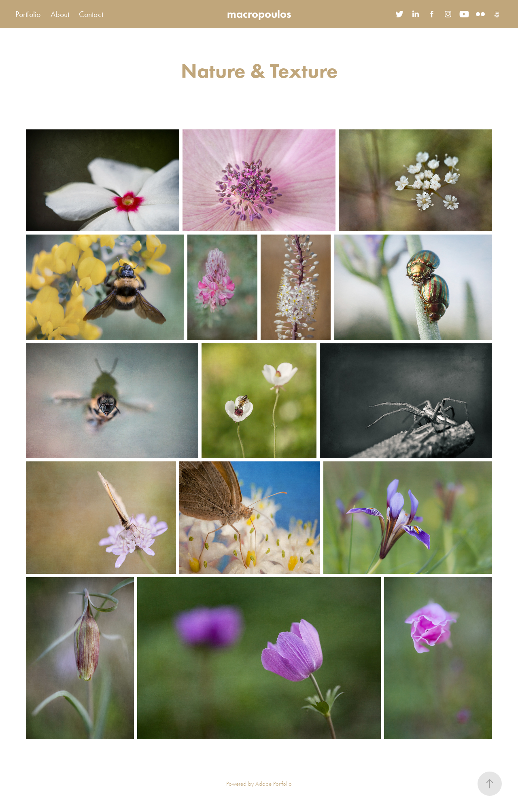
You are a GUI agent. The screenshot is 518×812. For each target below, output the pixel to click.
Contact (91, 14)
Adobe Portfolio (274, 784)
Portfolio (28, 14)
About (60, 14)
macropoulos (259, 14)
